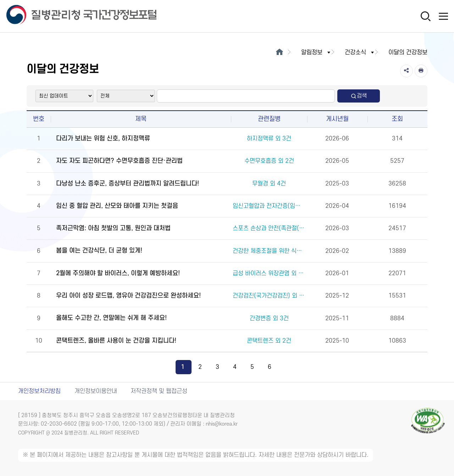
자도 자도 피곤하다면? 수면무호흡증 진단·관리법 (119, 161)
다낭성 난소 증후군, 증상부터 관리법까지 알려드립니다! (128, 184)
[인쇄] (421, 71)
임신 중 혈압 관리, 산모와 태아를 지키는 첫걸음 (117, 206)
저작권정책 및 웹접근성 (159, 391)
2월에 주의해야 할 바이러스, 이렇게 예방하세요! (118, 273)
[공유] (406, 71)
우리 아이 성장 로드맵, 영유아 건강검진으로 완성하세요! (128, 296)
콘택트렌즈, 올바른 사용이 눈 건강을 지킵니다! (116, 341)
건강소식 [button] (360, 52)
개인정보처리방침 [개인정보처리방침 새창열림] (39, 391)
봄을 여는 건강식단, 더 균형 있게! (99, 251)
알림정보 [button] (316, 52)
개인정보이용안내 (96, 391)
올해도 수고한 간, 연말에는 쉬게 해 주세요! (111, 318)
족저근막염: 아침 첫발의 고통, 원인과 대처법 (113, 228)
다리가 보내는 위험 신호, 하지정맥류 (103, 139)
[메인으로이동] (279, 52)
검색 (359, 96)
